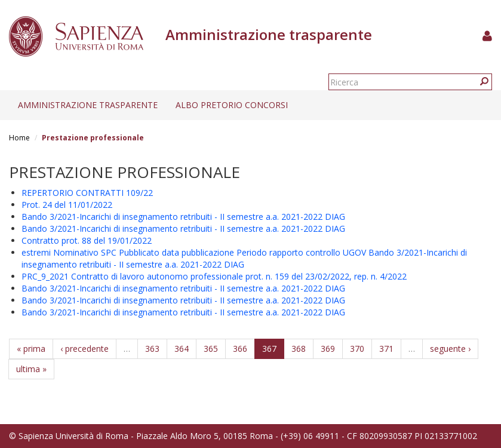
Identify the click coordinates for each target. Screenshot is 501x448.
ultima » (31, 369)
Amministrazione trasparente (88, 105)
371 (386, 349)
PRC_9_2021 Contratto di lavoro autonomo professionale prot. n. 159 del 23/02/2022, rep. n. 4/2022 (214, 276)
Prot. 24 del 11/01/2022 (67, 205)
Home (19, 138)
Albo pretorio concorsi (232, 105)
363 (152, 349)
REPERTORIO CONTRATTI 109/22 (87, 193)
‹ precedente (84, 349)
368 (299, 349)
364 (182, 349)
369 (328, 349)
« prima (31, 349)
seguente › (450, 349)
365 (211, 349)
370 (357, 349)
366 (240, 349)
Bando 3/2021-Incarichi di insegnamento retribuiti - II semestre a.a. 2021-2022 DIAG (183, 217)
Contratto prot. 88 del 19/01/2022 (87, 240)
